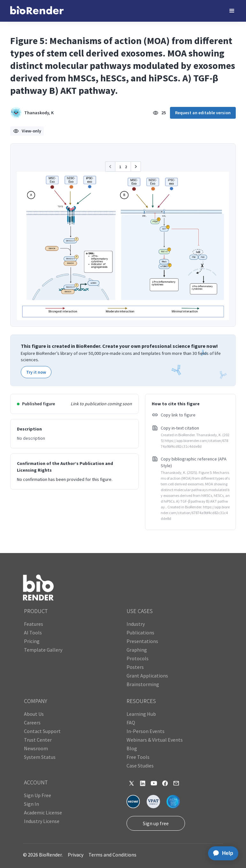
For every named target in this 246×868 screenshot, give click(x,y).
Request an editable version (203, 113)
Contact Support (42, 731)
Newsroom (36, 748)
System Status (40, 757)
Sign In (31, 804)
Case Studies (140, 766)
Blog (132, 748)
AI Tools (33, 632)
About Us (34, 714)
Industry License (42, 821)
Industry (136, 624)
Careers (32, 722)
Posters (135, 667)
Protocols (138, 658)
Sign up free (156, 823)
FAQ (131, 722)
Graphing (137, 650)
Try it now (36, 372)
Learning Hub (141, 714)
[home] (37, 11)
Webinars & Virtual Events (155, 740)
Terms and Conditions (112, 855)
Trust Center (38, 740)
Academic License (43, 812)
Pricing (32, 641)
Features (34, 624)
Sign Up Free (38, 795)
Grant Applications (147, 676)
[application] (221, 853)
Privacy (76, 855)
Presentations (142, 641)
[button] (232, 11)
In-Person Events (146, 731)
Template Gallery (43, 650)
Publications (140, 632)
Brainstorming (143, 684)
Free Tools (138, 757)
